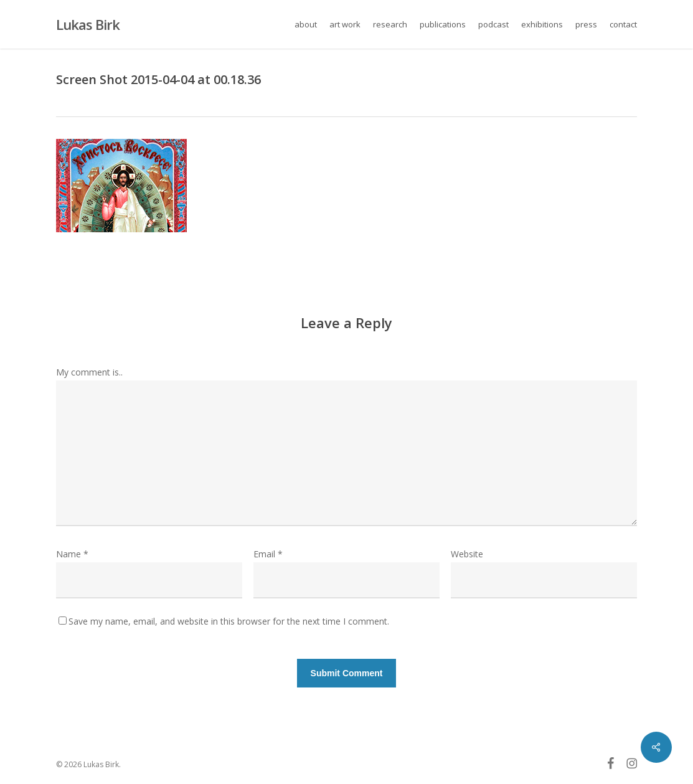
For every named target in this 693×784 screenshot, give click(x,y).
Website (467, 554)
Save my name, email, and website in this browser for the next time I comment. (229, 621)
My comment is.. (89, 372)
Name (72, 554)
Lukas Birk (88, 24)
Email (268, 554)
